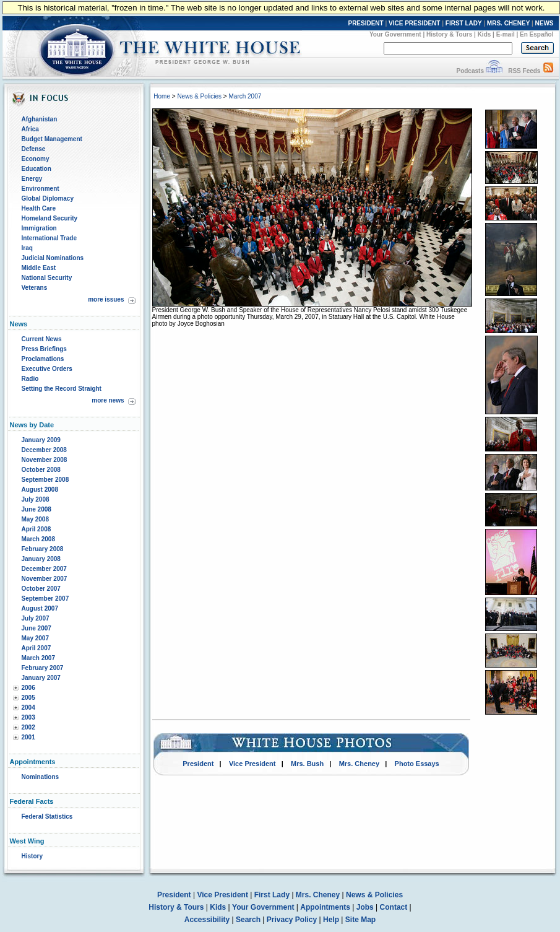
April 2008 (37, 529)
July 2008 (36, 499)
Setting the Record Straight (62, 389)
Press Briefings (44, 349)
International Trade (49, 238)
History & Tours (449, 34)
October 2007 (41, 589)
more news (108, 400)
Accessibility (207, 920)
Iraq (27, 248)
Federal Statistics (47, 817)
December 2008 (44, 450)
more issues (106, 299)
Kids (485, 34)
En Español (536, 34)
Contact (394, 907)
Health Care (39, 208)
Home (162, 96)
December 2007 (44, 569)
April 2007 (37, 648)
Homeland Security (50, 218)
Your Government (395, 34)
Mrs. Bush (307, 764)
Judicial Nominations (53, 258)
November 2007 (45, 579)
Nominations (41, 777)
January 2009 (41, 440)
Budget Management (52, 139)
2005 (28, 698)
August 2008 (40, 490)
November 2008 (45, 460)
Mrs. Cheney (359, 764)
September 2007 (45, 599)
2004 (28, 708)
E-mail (506, 34)
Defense (34, 149)
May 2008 (35, 519)
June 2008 (37, 509)
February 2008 (43, 549)
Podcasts (470, 71)
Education (37, 169)
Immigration (39, 228)
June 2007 (37, 628)
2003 (28, 717)
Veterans (35, 288)
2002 (28, 727)
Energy (32, 179)
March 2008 (38, 539)
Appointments (325, 907)
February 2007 (43, 668)
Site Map (360, 920)
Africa (30, 129)
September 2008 (45, 480)
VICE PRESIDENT (414, 23)
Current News (42, 339)
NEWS (545, 23)
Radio (30, 379)
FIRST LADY (464, 23)
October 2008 (41, 470)
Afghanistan (40, 119)
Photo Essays (417, 764)
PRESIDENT (365, 23)
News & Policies (199, 96)
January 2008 (41, 559)
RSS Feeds (524, 71)
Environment (41, 189)
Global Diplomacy (48, 198)
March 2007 (38, 658)
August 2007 (40, 608)
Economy (36, 159)
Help (331, 920)
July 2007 (36, 618)
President (198, 764)
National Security (47, 278)
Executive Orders (47, 369)
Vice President (252, 764)
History (32, 856)
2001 (28, 737)
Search (248, 920)
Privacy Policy (292, 920)
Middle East (39, 268)
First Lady (272, 895)
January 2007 (41, 678)
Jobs (365, 907)
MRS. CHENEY (508, 23)
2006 (28, 688)
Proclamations (43, 359)
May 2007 (35, 638)
